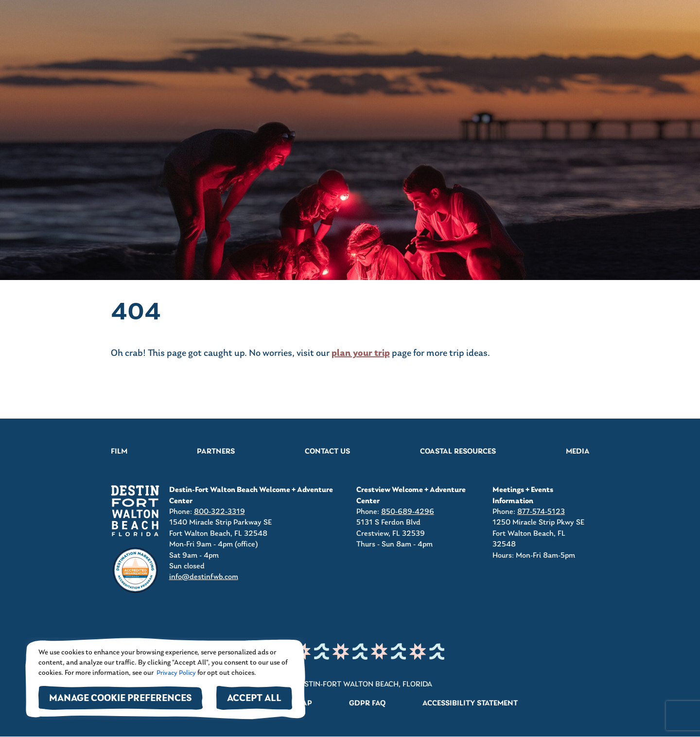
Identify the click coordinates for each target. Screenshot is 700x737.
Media (578, 452)
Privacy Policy (175, 673)
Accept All (254, 699)
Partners (216, 452)
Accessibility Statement (470, 703)
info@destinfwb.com (204, 577)
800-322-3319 (219, 512)
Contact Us (327, 452)
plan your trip (361, 353)
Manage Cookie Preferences (121, 699)
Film (119, 452)
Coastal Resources (458, 452)
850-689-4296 (408, 512)
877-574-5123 (541, 512)
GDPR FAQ (367, 703)
